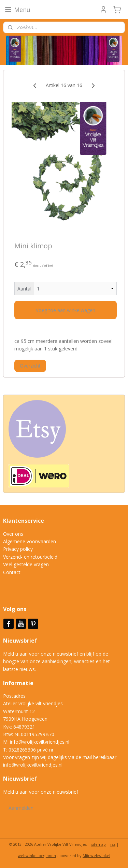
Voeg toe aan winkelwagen (66, 310)
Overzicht (30, 366)
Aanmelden (21, 808)
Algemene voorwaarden (30, 541)
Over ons (13, 534)
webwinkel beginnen (37, 855)
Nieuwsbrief (21, 641)
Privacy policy (18, 549)
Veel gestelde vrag (23, 564)
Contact (12, 572)
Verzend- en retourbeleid (30, 557)
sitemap (98, 844)
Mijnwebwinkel (96, 855)
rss (113, 844)
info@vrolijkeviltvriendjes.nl (40, 742)
